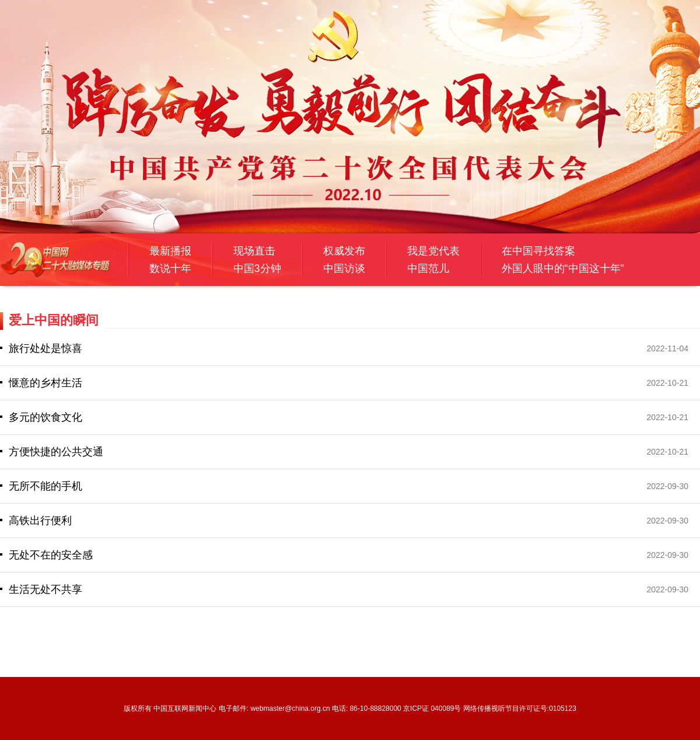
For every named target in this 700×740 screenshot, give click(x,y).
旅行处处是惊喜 (45, 348)
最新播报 (170, 251)
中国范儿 (428, 268)
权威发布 (344, 251)
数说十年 (170, 268)
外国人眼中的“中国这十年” (563, 268)
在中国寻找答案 (538, 251)
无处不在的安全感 (51, 555)
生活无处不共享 (45, 589)
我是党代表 (433, 251)
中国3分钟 (257, 268)
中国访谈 (344, 268)
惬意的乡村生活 (45, 383)
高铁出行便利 (40, 521)
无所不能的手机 (45, 486)
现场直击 (254, 251)
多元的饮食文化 (45, 417)
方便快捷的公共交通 (56, 452)
